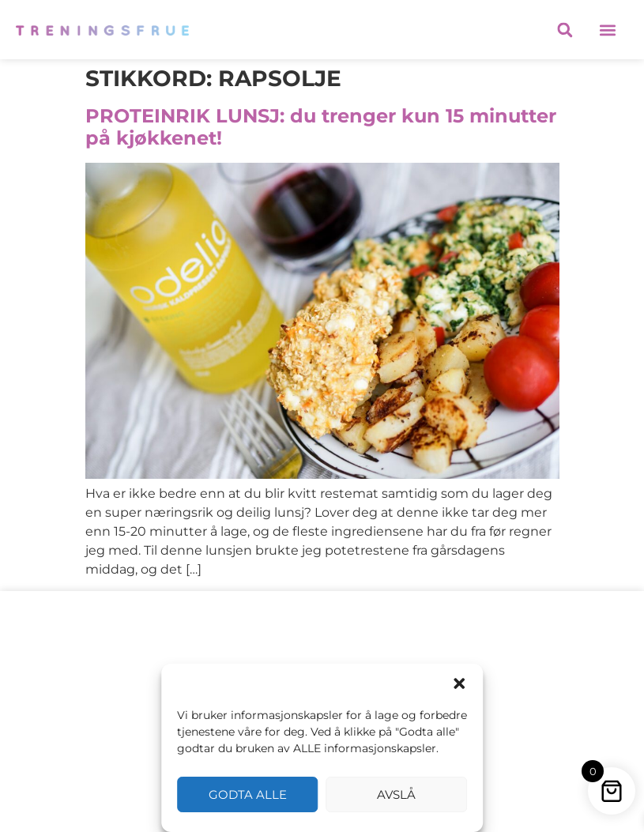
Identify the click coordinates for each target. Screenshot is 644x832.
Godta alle (248, 794)
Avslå (396, 794)
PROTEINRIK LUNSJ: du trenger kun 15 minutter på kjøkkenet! (321, 127)
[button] (459, 683)
